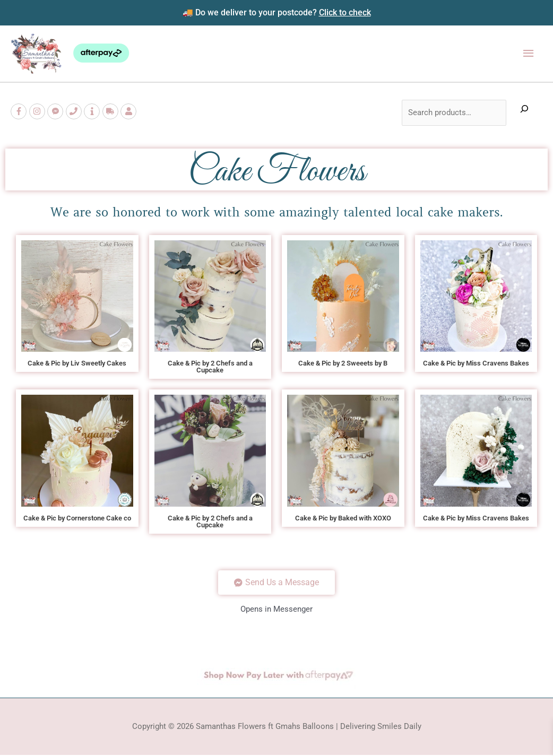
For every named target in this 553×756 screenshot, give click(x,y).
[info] (93, 112)
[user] (130, 112)
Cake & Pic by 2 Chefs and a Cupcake (210, 367)
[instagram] (38, 112)
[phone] (75, 112)
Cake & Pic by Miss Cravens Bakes (476, 364)
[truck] (112, 112)
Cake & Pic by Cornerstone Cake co (77, 519)
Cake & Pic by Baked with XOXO (343, 519)
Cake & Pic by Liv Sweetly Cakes (77, 364)
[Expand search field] (524, 114)
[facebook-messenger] (57, 112)
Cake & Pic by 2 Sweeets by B (343, 364)
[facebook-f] (20, 112)
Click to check (345, 12)
